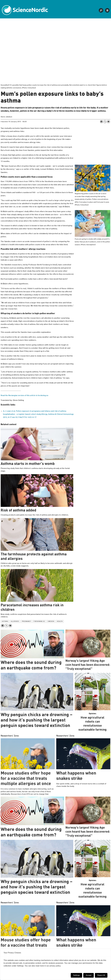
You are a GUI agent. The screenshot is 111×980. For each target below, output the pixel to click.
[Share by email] (108, 122)
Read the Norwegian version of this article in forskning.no (25, 396)
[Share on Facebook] (101, 122)
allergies (15, 621)
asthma (5, 621)
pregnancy (26, 621)
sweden (51, 621)
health (60, 621)
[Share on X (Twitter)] (105, 122)
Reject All (101, 975)
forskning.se (39, 621)
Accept (89, 975)
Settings (76, 975)
